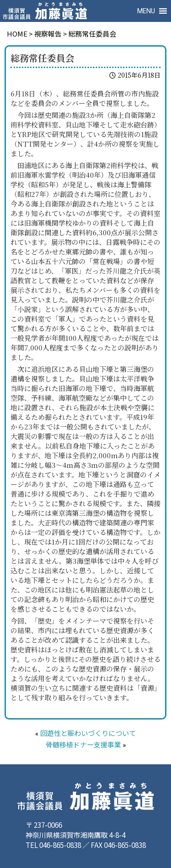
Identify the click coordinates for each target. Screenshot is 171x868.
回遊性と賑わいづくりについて (88, 734)
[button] (146, 11)
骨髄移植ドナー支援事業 (83, 745)
